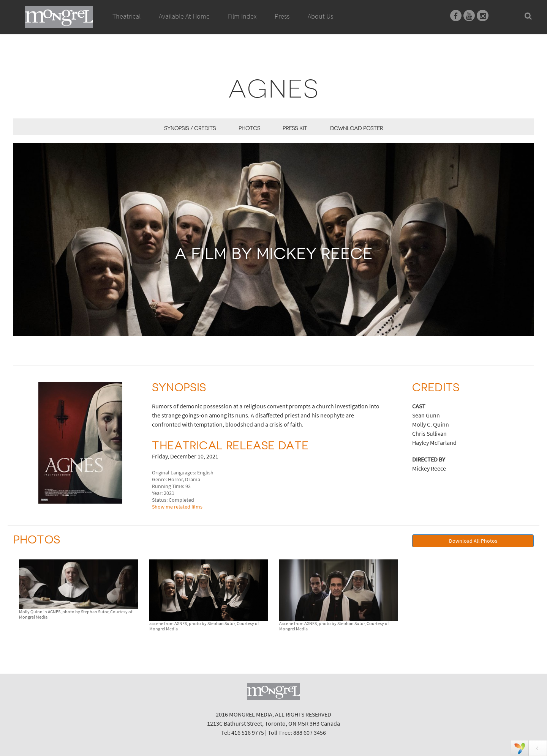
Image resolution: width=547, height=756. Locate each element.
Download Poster (356, 128)
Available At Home (184, 25)
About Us (320, 16)
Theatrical (126, 16)
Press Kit (295, 128)
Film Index (242, 16)
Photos (249, 128)
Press (282, 16)
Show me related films (177, 507)
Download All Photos (473, 541)
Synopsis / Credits (190, 128)
